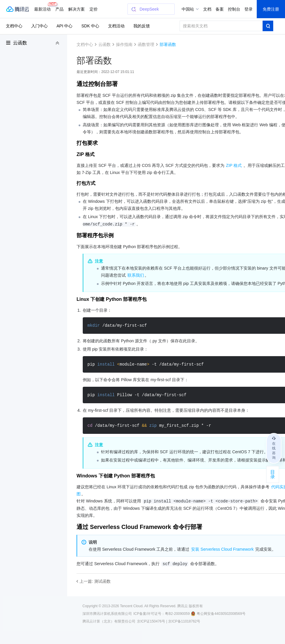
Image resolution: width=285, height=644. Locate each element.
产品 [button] (59, 9)
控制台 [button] (234, 9)
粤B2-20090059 (177, 614)
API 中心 (64, 26)
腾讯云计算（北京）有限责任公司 (109, 621)
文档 (207, 9)
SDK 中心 (90, 26)
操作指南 (124, 44)
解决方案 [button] (77, 9)
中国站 (188, 9)
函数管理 (146, 44)
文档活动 (116, 26)
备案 (220, 9)
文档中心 (14, 26)
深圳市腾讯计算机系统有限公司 (107, 614)
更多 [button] (94, 9)
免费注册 (271, 9)
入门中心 (39, 26)
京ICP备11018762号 (184, 621)
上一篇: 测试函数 (95, 581)
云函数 (20, 43)
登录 (248, 9)
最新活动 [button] (44, 7)
